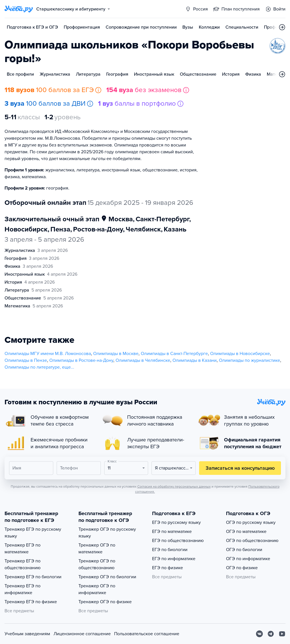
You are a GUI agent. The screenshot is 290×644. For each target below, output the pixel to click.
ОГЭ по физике (242, 568)
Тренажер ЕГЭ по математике (23, 549)
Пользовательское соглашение (147, 634)
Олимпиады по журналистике (250, 360)
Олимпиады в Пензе (26, 360)
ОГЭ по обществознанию (252, 541)
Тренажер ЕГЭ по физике (31, 602)
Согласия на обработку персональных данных (174, 486)
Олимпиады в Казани (195, 360)
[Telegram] (271, 634)
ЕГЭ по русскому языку (176, 522)
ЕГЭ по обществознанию (178, 541)
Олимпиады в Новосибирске (240, 354)
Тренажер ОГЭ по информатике (97, 589)
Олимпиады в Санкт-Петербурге (174, 354)
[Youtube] (282, 634)
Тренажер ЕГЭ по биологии (33, 577)
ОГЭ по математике (246, 532)
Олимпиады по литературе (32, 367)
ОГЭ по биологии (244, 550)
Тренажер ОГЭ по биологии (107, 577)
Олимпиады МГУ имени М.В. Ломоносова (48, 354)
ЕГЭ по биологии (170, 550)
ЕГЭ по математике (172, 532)
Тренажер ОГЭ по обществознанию (97, 564)
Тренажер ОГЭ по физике (105, 602)
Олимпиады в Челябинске (143, 360)
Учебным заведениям (27, 634)
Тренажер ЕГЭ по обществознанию (23, 564)
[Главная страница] (19, 9)
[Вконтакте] (259, 634)
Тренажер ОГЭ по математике (97, 549)
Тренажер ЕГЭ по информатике (23, 589)
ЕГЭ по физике (168, 568)
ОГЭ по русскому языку (251, 522)
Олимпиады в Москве (116, 354)
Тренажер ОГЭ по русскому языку (107, 533)
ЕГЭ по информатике (174, 559)
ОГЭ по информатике (248, 559)
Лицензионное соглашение (82, 634)
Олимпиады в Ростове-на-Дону (81, 360)
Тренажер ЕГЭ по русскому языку (33, 533)
